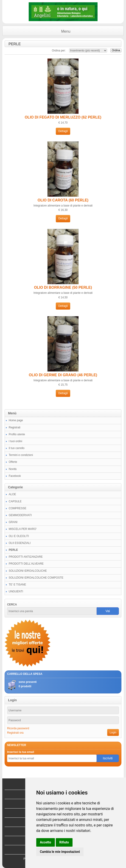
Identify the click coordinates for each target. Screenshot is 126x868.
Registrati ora (15, 733)
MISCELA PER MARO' (23, 529)
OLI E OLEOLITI (19, 536)
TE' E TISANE (17, 585)
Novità (13, 469)
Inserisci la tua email (21, 752)
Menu (66, 31)
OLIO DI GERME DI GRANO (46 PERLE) (63, 375)
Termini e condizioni (21, 455)
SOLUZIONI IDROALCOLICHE (28, 571)
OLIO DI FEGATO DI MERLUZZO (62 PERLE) (63, 117)
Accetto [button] (46, 842)
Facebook (15, 476)
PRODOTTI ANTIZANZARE (26, 557)
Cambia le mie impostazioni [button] (60, 852)
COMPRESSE (18, 508)
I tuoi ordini (15, 441)
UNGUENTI (16, 591)
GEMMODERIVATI (20, 515)
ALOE (12, 494)
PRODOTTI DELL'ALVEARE (26, 564)
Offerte (13, 462)
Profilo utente (17, 434)
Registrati (15, 427)
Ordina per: (59, 51)
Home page (16, 420)
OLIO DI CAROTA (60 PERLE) (63, 200)
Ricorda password (18, 728)
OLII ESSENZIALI (20, 543)
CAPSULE (15, 501)
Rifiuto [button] (64, 842)
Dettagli (63, 131)
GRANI (13, 522)
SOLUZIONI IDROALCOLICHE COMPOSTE (36, 578)
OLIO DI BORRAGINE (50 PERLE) (63, 287)
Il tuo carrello (17, 448)
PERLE (13, 550)
